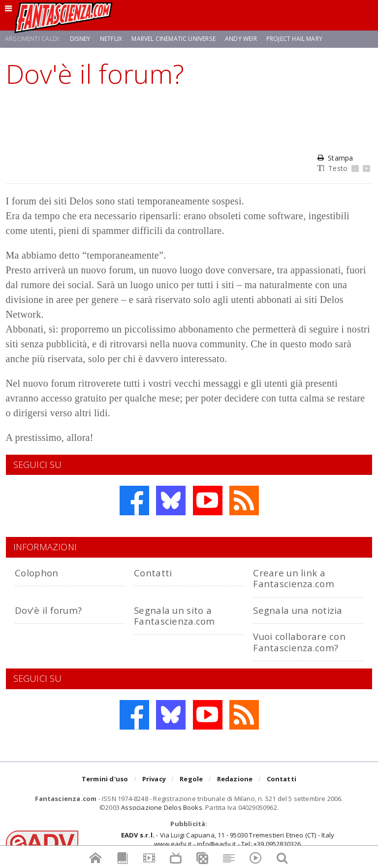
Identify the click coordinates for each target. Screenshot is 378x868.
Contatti (153, 573)
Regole (191, 779)
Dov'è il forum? (48, 610)
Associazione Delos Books (162, 807)
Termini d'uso (105, 779)
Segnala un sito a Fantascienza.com (174, 616)
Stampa (335, 158)
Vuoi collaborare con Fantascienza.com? (299, 642)
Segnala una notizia (298, 610)
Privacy (154, 779)
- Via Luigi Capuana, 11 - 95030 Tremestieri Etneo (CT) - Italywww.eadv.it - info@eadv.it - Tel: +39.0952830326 (228, 839)
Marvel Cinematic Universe (173, 39)
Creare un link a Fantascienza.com (293, 578)
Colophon (36, 573)
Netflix (110, 39)
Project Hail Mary (294, 39)
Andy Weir (240, 39)
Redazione (235, 779)
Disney (80, 39)
